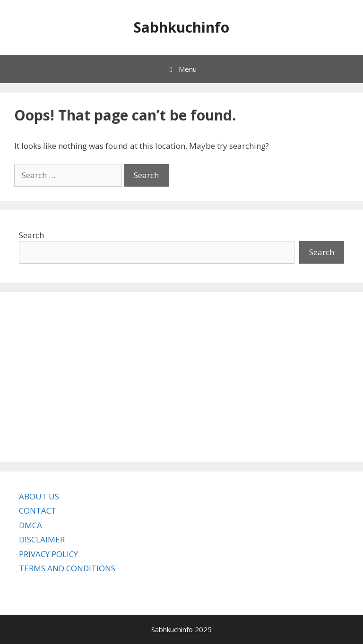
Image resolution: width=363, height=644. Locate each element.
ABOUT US (39, 496)
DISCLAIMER (42, 539)
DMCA (30, 525)
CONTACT (38, 511)
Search (31, 235)
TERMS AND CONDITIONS (67, 568)
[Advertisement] (181, 377)
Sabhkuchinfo (181, 27)
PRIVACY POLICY (48, 554)
